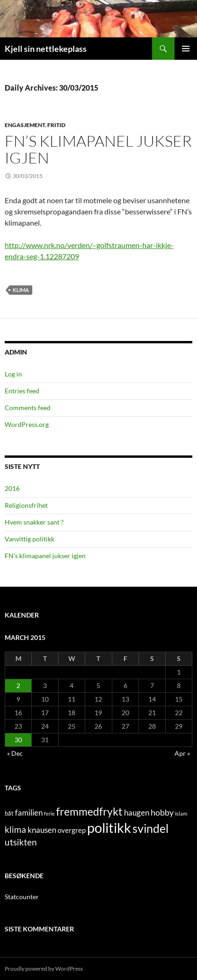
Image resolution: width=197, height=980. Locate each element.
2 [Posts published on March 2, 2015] (18, 685)
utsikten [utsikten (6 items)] (21, 842)
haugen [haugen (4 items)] (137, 813)
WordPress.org (27, 424)
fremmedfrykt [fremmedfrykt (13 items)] (89, 811)
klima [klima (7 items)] (15, 829)
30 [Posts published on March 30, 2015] (18, 740)
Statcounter (22, 897)
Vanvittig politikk (29, 539)
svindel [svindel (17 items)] (150, 828)
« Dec (15, 753)
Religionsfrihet (26, 505)
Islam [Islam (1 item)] (181, 813)
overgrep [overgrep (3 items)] (72, 830)
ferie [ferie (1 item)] (49, 813)
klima (21, 290)
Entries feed (22, 391)
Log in (13, 374)
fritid (56, 125)
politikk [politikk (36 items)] (109, 827)
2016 (12, 488)
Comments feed (28, 408)
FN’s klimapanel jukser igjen (98, 149)
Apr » (182, 753)
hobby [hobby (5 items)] (162, 813)
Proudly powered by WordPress (44, 969)
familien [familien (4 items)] (29, 813)
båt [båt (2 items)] (9, 813)
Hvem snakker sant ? (34, 522)
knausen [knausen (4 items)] (42, 830)
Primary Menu (186, 49)
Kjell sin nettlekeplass (46, 49)
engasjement (25, 125)
